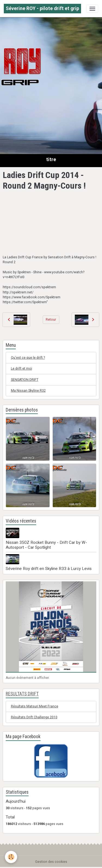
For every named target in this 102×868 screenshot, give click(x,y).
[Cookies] (11, 857)
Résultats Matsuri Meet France (35, 706)
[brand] (42, 9)
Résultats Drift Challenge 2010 (34, 717)
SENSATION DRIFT (25, 380)
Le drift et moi (21, 369)
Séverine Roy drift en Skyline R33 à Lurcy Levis (49, 569)
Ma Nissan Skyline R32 (28, 391)
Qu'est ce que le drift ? (28, 358)
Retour (51, 320)
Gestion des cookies (51, 862)
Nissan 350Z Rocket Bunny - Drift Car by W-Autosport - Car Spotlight (46, 545)
